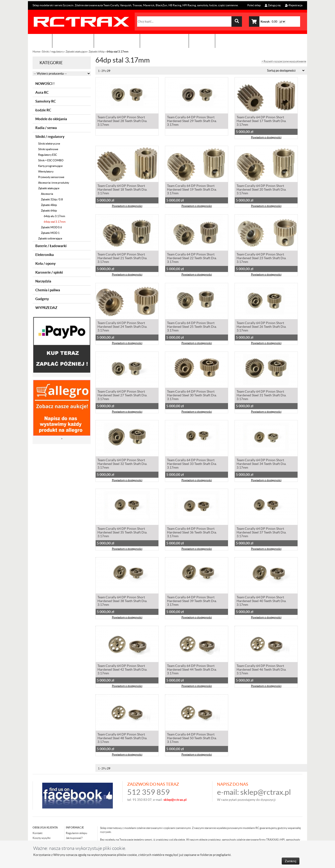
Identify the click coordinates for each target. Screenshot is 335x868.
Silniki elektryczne (49, 144)
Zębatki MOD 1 (50, 233)
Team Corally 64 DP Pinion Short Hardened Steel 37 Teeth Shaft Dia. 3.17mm (261, 533)
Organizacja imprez (117, 41)
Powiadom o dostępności (266, 138)
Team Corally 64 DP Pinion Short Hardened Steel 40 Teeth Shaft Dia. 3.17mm (261, 601)
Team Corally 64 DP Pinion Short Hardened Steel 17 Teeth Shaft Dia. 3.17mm (261, 121)
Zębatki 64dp (97, 51)
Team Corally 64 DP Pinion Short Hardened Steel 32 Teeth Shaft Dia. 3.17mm (122, 464)
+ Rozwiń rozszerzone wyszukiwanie (284, 61)
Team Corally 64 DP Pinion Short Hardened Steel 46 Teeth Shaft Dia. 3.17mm (261, 670)
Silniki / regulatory (53, 51)
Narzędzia (43, 281)
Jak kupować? (74, 838)
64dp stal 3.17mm (55, 222)
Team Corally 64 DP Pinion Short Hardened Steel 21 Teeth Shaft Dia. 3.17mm (122, 258)
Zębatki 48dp (49, 205)
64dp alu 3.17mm (54, 216)
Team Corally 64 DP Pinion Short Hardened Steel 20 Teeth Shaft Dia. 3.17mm (261, 190)
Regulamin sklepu (77, 833)
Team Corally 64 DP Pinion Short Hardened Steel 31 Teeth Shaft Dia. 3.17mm (261, 396)
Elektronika (45, 255)
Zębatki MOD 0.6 (51, 227)
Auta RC (42, 92)
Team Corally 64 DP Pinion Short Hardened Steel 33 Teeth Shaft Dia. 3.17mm (192, 464)
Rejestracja (294, 5)
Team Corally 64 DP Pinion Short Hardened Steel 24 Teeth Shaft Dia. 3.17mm (122, 327)
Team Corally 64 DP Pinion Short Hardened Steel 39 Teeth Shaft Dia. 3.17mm (192, 601)
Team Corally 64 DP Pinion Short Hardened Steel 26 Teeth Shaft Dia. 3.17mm (261, 327)
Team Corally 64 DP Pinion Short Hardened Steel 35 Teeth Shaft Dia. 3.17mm (122, 533)
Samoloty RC (46, 101)
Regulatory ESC (48, 155)
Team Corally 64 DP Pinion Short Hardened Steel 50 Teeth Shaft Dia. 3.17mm (192, 739)
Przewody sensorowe (51, 177)
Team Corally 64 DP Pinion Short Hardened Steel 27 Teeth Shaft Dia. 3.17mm (122, 396)
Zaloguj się (273, 5)
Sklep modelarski (73, 41)
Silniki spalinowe (48, 149)
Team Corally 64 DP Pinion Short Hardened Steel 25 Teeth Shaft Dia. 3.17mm (192, 327)
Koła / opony (45, 263)
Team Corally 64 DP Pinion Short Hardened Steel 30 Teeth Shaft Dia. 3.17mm (192, 396)
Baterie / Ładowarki (51, 246)
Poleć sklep (254, 5)
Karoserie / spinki (49, 272)
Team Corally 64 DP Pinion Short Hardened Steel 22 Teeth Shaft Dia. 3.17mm (192, 258)
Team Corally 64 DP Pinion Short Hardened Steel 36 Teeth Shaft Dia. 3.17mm (192, 533)
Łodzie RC (43, 110)
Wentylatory (46, 171)
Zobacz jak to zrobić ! (164, 41)
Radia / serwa (46, 128)
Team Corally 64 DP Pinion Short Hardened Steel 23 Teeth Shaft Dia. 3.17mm (261, 258)
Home (37, 51)
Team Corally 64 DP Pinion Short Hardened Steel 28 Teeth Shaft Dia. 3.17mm (122, 121)
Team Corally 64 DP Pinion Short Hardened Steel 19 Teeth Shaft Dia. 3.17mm (192, 190)
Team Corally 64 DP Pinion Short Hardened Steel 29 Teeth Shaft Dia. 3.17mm (192, 121)
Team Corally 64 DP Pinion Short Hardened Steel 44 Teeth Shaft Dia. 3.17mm (192, 670)
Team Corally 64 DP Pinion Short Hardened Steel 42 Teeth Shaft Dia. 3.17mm (122, 670)
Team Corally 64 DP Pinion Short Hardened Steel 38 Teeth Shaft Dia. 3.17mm (122, 601)
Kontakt (202, 41)
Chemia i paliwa (48, 290)
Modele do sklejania (51, 119)
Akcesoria (47, 194)
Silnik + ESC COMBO (51, 160)
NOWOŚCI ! (45, 84)
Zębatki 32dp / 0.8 (52, 199)
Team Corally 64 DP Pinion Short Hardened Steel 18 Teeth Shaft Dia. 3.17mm (122, 190)
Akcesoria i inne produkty (54, 183)
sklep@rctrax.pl (266, 792)
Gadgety (42, 299)
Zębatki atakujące (76, 51)
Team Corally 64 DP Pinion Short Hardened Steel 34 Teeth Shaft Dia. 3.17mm (261, 464)
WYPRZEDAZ (46, 308)
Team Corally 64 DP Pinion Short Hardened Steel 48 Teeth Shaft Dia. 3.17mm (122, 739)
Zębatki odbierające (50, 238)
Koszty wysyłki (42, 838)
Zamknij (291, 861)
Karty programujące (50, 166)
